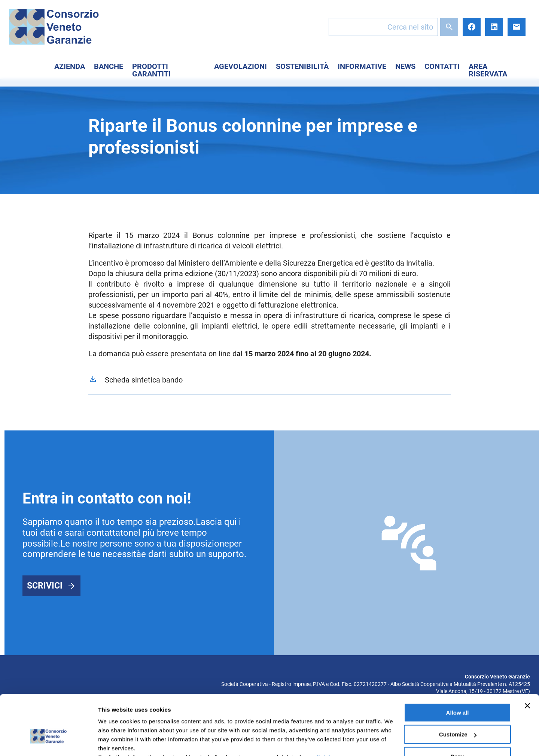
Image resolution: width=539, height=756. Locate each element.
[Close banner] (527, 660)
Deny (458, 711)
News (405, 66)
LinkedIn (494, 27)
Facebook (472, 27)
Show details (115, 741)
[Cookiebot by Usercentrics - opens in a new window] (48, 741)
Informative (362, 66)
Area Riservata (488, 70)
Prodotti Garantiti (151, 70)
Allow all (458, 667)
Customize (458, 689)
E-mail (517, 27)
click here (327, 712)
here (198, 721)
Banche (109, 66)
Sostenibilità (302, 66)
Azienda (70, 66)
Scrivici (45, 586)
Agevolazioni (240, 66)
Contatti (442, 66)
